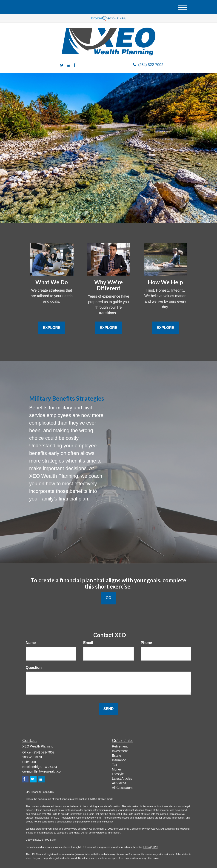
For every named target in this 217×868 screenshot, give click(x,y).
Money (117, 769)
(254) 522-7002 (148, 65)
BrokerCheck (106, 799)
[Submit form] (108, 709)
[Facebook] (74, 65)
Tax (114, 765)
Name (31, 643)
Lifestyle (118, 774)
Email (88, 643)
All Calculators (122, 788)
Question (34, 668)
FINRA (147, 847)
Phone (146, 643)
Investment (120, 751)
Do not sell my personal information (100, 833)
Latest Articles (122, 779)
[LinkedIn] (69, 65)
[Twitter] (62, 65)
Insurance (119, 760)
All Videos (119, 783)
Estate (117, 756)
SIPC (155, 847)
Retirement (120, 746)
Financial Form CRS (42, 792)
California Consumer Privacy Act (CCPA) (141, 829)
